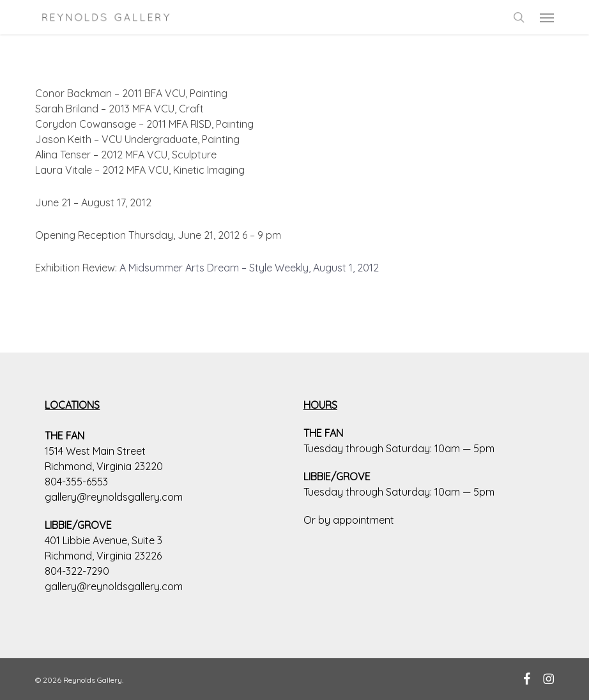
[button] (547, 17)
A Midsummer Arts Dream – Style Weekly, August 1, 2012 (249, 268)
